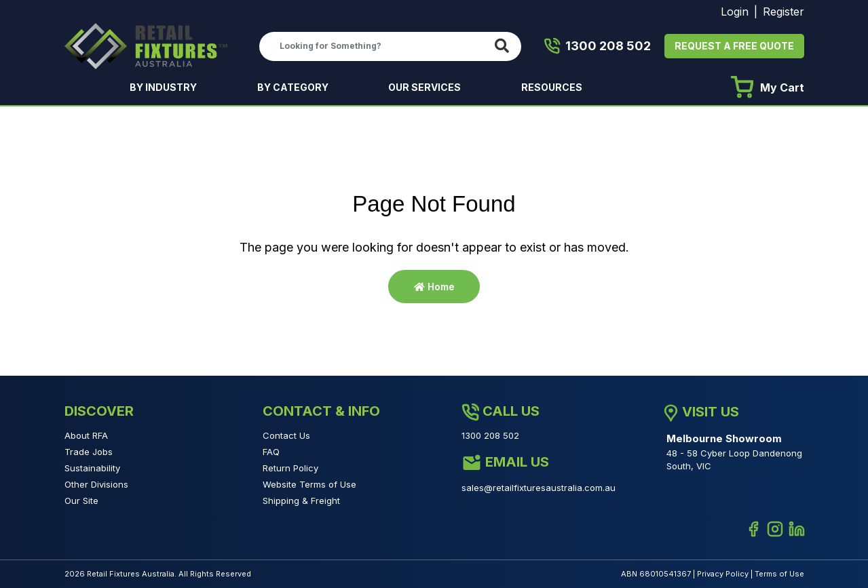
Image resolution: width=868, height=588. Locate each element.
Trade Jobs (89, 452)
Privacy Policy (723, 574)
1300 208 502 (598, 46)
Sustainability (92, 468)
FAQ (271, 452)
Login (735, 12)
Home (434, 287)
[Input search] (374, 46)
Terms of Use (779, 574)
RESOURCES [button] (553, 87)
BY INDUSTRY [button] (164, 87)
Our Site (81, 501)
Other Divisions (96, 484)
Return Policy (290, 468)
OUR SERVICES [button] (426, 87)
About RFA (86, 435)
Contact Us (286, 435)
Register (784, 12)
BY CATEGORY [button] (294, 87)
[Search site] (505, 46)
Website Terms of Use (309, 484)
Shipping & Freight (301, 501)
